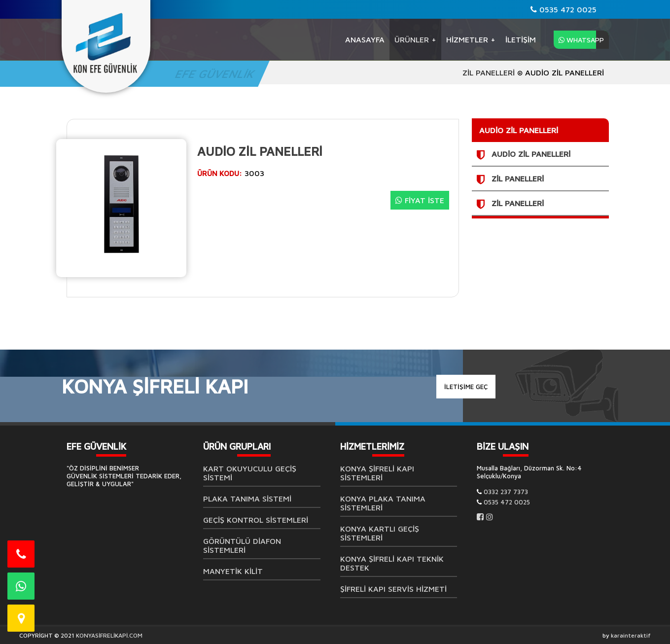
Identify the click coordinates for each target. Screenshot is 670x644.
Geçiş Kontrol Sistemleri (256, 520)
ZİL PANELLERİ (489, 72)
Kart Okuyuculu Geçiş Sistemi (250, 473)
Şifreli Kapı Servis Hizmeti (393, 589)
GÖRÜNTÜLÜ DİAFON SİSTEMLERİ (242, 545)
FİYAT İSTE (420, 200)
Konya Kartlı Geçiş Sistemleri (380, 533)
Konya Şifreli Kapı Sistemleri (377, 473)
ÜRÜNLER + (415, 39)
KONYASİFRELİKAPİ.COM (109, 635)
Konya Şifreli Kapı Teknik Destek (392, 563)
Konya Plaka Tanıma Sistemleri (383, 503)
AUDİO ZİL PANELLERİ (531, 154)
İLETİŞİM (521, 39)
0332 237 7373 (506, 492)
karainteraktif (631, 635)
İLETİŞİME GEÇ (466, 387)
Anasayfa (365, 39)
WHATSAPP (581, 40)
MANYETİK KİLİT (233, 571)
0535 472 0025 (564, 9)
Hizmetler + (471, 39)
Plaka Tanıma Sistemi (247, 499)
